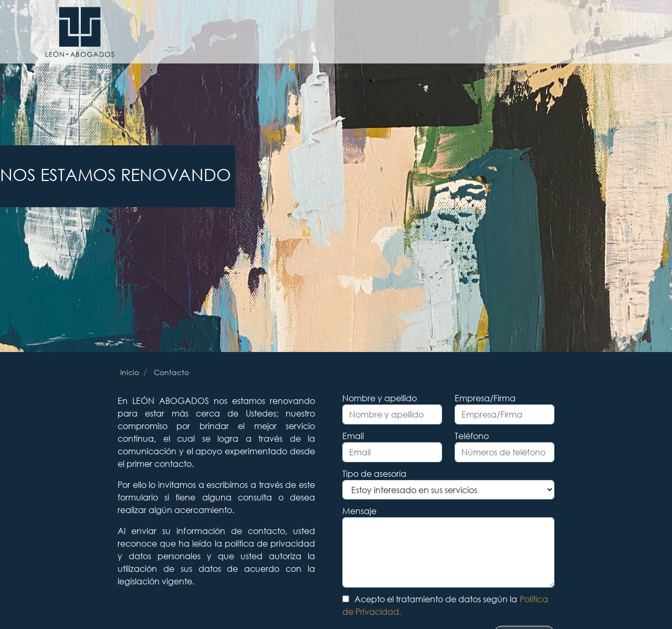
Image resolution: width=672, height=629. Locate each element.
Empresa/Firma (485, 398)
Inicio (130, 372)
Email (353, 436)
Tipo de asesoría (374, 473)
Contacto (171, 372)
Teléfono (472, 436)
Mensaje (359, 511)
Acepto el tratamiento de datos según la (445, 605)
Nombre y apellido (380, 398)
